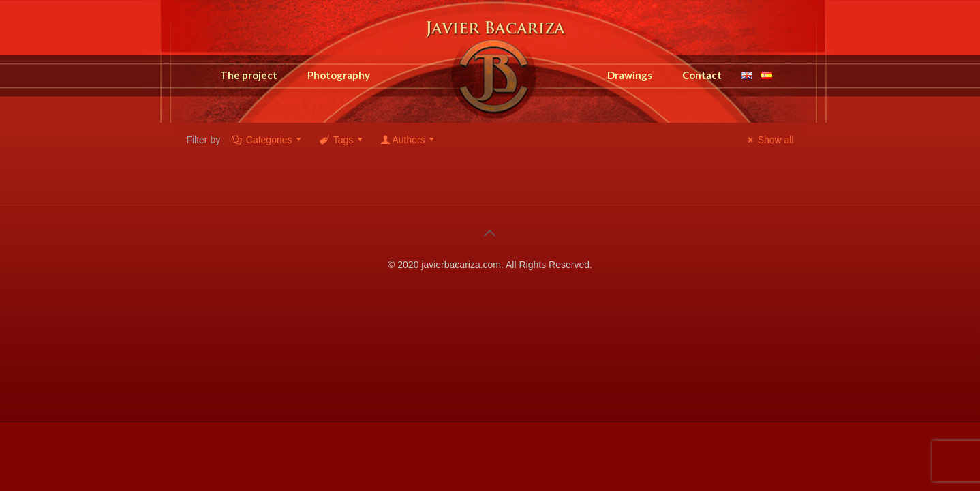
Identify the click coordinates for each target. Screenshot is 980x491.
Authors (409, 140)
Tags (342, 140)
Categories (268, 140)
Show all (769, 140)
